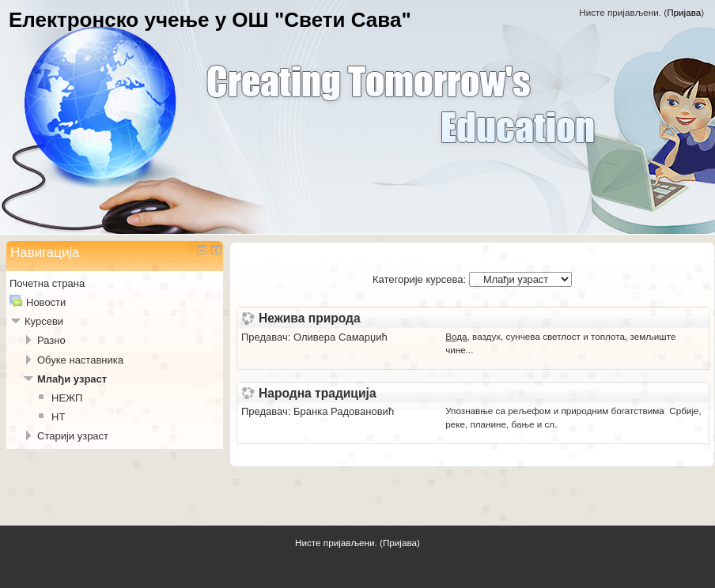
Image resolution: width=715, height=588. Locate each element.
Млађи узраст (72, 379)
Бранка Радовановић (344, 411)
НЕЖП (67, 398)
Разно (51, 340)
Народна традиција (318, 394)
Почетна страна (47, 283)
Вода (456, 336)
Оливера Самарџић (340, 337)
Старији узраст (73, 436)
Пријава (684, 12)
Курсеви (44, 321)
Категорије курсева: (419, 279)
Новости (46, 302)
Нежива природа (310, 318)
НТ (58, 417)
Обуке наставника (80, 360)
